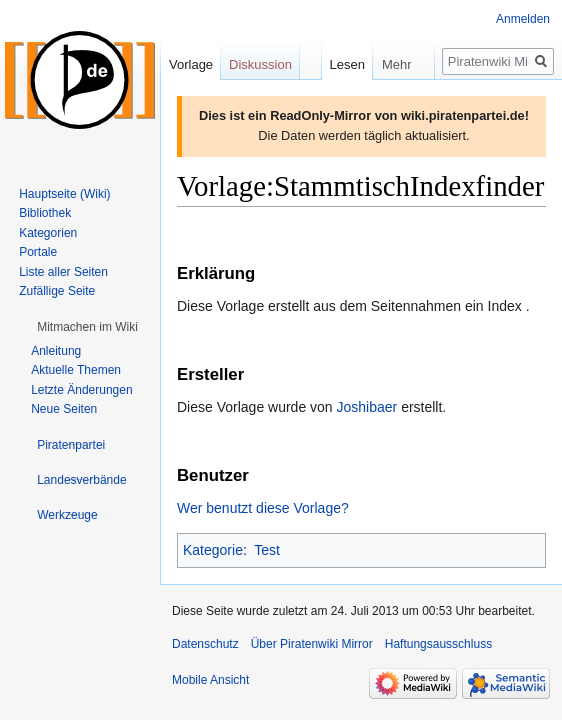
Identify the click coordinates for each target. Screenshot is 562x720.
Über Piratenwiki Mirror (312, 644)
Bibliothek (45, 213)
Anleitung (56, 351)
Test (267, 550)
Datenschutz (205, 644)
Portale (38, 252)
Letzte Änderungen (81, 390)
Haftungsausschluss (438, 644)
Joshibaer (367, 407)
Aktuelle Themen (76, 370)
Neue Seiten (64, 409)
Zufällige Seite (57, 291)
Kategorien (48, 233)
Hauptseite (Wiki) (64, 194)
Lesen (328, 64)
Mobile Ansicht (210, 680)
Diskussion (260, 64)
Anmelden (523, 19)
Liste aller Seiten (63, 272)
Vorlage (191, 64)
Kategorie (213, 550)
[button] (87, 327)
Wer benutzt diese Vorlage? (263, 508)
